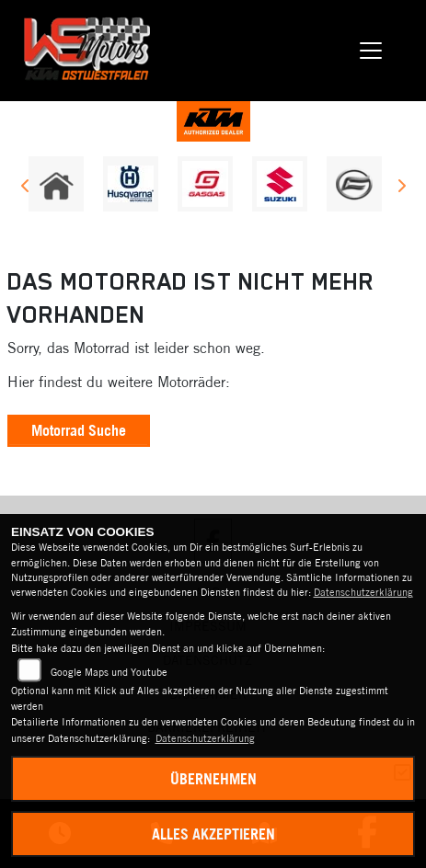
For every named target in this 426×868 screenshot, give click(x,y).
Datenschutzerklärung (363, 592)
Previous (25, 188)
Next (401, 188)
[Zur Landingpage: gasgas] (205, 184)
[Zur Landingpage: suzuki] (280, 184)
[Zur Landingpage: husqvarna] (131, 184)
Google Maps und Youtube (109, 672)
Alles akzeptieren (213, 834)
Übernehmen (213, 779)
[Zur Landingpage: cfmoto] (354, 184)
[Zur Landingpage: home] (56, 184)
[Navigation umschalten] (371, 51)
